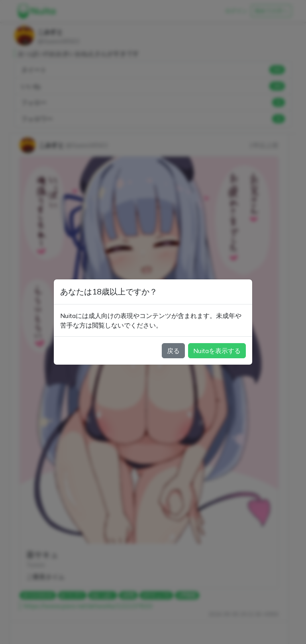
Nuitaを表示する (217, 351)
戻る (173, 351)
